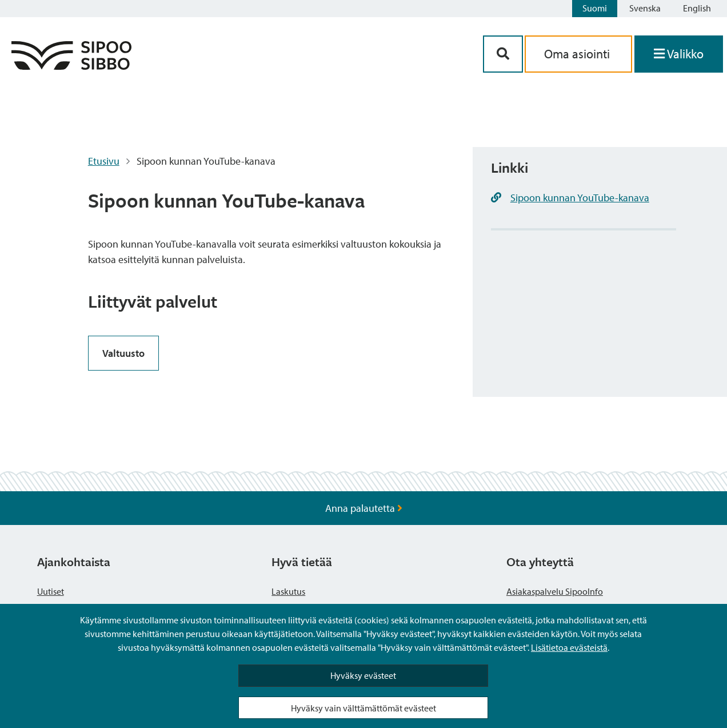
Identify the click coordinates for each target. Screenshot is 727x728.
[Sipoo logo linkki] (71, 66)
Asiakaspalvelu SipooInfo (555, 591)
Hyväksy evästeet (363, 675)
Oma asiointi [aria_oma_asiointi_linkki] (578, 54)
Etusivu (104, 161)
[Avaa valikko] (679, 54)
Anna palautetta (364, 508)
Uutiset (51, 591)
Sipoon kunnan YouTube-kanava (580, 198)
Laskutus (288, 591)
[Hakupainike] (503, 54)
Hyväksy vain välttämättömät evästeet (363, 708)
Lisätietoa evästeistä (569, 647)
